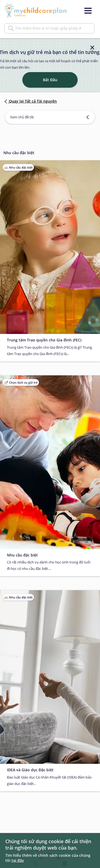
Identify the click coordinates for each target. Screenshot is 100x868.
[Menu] (88, 11)
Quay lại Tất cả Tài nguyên (30, 101)
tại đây (18, 860)
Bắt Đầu (50, 80)
